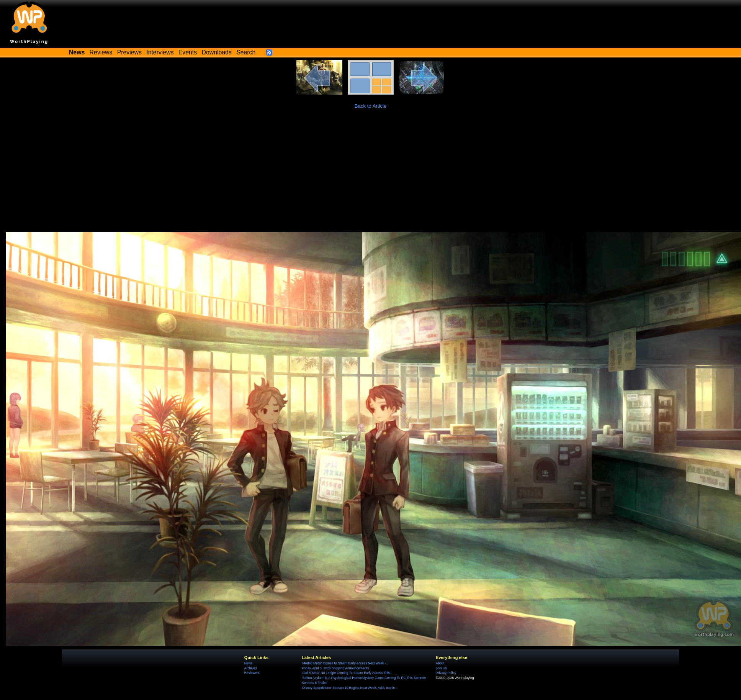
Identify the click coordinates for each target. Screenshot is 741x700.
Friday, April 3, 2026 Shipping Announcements (335, 668)
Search (246, 52)
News (248, 663)
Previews (129, 52)
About (440, 663)
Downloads (217, 52)
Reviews (101, 52)
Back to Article (371, 106)
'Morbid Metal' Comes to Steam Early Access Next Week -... (345, 663)
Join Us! (442, 668)
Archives (251, 668)
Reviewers (252, 673)
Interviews (160, 52)
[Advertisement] (371, 175)
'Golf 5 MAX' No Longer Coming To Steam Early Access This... (347, 673)
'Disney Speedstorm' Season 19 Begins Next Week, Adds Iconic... (350, 688)
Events (188, 52)
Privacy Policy (446, 673)
